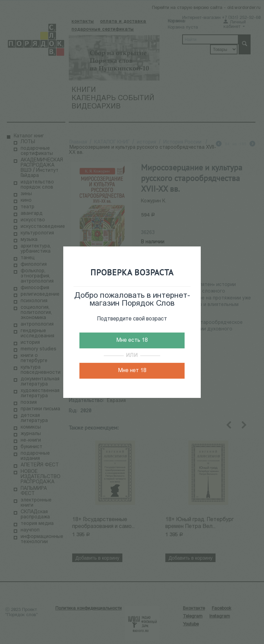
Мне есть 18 (132, 340)
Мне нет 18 (132, 371)
